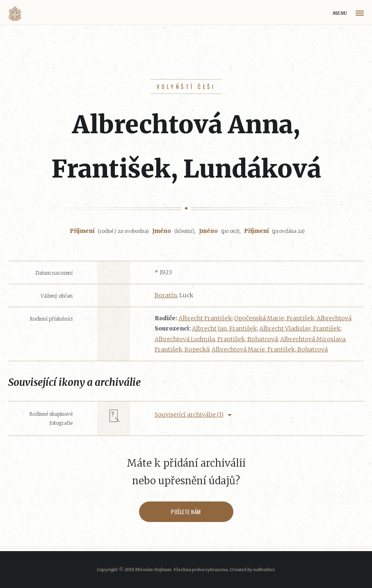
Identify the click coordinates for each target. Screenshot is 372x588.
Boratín (166, 295)
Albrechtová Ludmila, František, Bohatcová (216, 339)
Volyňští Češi (186, 87)
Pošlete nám (186, 512)
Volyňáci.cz (15, 13)
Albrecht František (205, 318)
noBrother (264, 570)
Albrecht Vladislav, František (300, 328)
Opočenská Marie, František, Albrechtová (293, 318)
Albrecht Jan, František (224, 328)
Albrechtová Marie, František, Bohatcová (270, 349)
